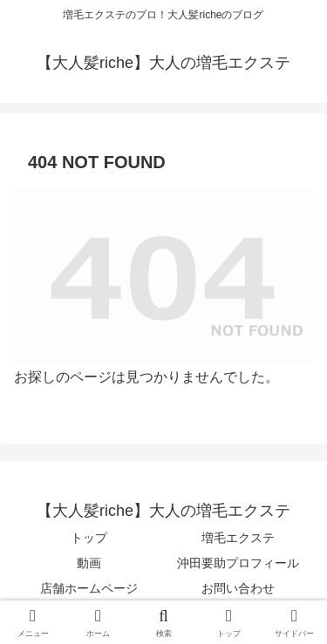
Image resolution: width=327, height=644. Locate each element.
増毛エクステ (238, 538)
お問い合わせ (238, 588)
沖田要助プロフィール (238, 563)
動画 (89, 563)
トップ (89, 538)
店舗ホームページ (89, 588)
